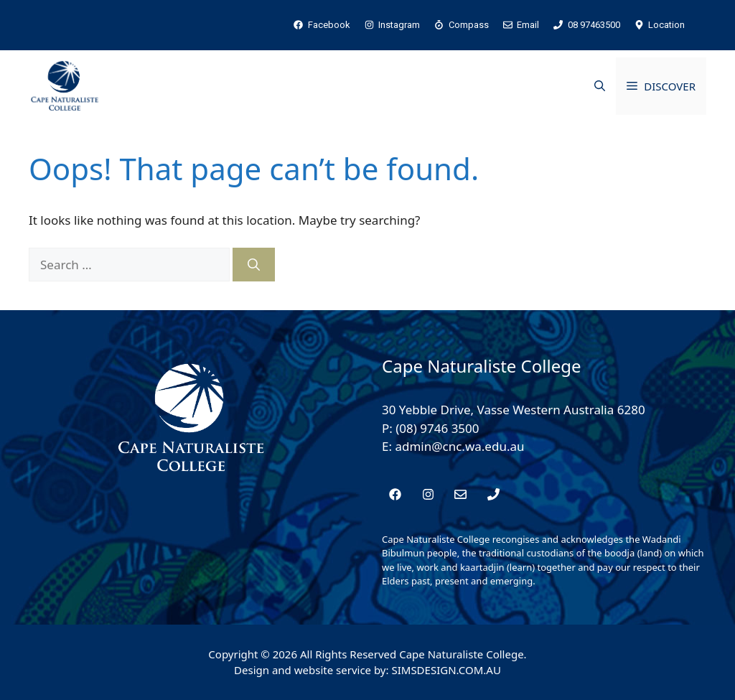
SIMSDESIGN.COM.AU (446, 670)
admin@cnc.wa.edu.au (459, 446)
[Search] (254, 265)
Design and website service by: (313, 670)
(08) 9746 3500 (437, 428)
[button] (600, 86)
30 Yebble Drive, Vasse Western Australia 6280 (514, 410)
